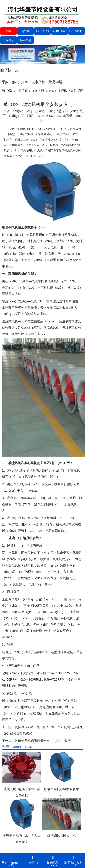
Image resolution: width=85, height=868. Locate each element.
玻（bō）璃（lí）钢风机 (19, 235)
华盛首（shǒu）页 (8, 35)
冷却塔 (26, 31)
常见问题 (56, 82)
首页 (34, 91)
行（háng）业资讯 (76, 35)
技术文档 (38, 82)
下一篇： (8, 741)
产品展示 (9, 40)
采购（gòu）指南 (15, 82)
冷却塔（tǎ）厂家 (59, 35)
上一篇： (8, 727)
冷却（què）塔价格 (42, 35)
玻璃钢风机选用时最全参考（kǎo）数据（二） (47, 741)
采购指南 (77, 91)
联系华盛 (26, 40)
